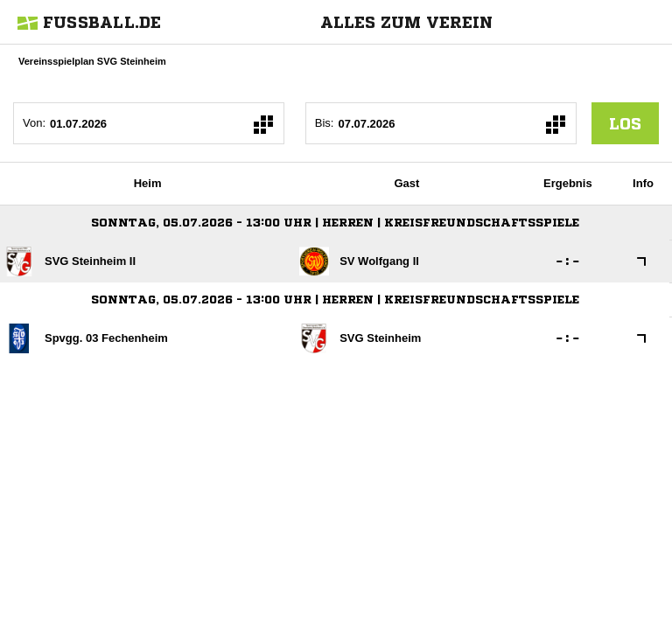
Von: (34, 123)
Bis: (325, 123)
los (625, 123)
